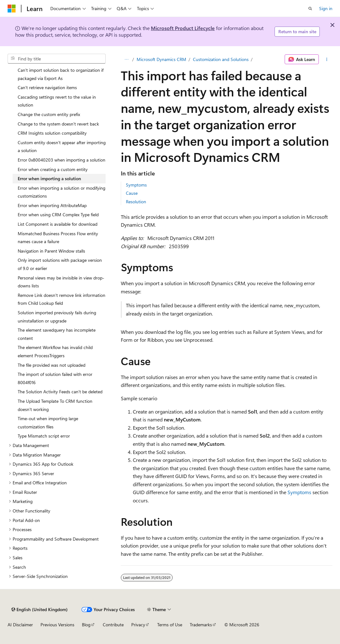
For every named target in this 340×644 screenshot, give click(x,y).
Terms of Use (170, 625)
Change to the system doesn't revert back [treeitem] (58, 124)
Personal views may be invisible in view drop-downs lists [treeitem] (61, 282)
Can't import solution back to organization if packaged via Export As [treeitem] (61, 74)
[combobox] (57, 59)
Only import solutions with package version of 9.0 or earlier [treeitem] (60, 264)
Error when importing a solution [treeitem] (49, 178)
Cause (132, 193)
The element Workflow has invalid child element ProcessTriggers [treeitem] (55, 351)
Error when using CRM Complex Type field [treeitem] (58, 215)
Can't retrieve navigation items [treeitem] (47, 87)
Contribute (113, 625)
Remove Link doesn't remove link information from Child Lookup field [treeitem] (62, 299)
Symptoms (136, 185)
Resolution (136, 202)
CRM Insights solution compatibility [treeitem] (52, 133)
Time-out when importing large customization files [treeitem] (48, 423)
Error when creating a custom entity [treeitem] (53, 169)
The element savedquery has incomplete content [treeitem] (57, 334)
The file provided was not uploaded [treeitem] (52, 365)
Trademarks (201, 625)
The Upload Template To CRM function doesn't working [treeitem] (55, 405)
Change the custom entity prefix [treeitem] (49, 114)
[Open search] (310, 9)
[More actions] (327, 59)
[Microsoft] (12, 9)
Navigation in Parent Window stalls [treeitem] (51, 251)
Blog (86, 625)
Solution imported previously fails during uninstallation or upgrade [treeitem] (57, 317)
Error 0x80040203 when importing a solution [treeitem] (62, 160)
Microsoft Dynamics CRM (161, 59)
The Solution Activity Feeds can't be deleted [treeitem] (60, 392)
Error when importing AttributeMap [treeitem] (52, 205)
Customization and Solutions (221, 59)
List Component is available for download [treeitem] (58, 224)
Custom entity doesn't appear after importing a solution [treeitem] (62, 147)
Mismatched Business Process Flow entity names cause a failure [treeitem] (58, 238)
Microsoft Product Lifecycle (183, 28)
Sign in (326, 8)
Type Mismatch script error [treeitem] (44, 436)
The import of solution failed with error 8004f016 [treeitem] (55, 378)
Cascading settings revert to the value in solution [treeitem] (57, 101)
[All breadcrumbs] (126, 59)
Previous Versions (57, 625)
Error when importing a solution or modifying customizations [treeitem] (62, 192)
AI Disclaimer (20, 625)
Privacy (138, 625)
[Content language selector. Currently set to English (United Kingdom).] (40, 610)
